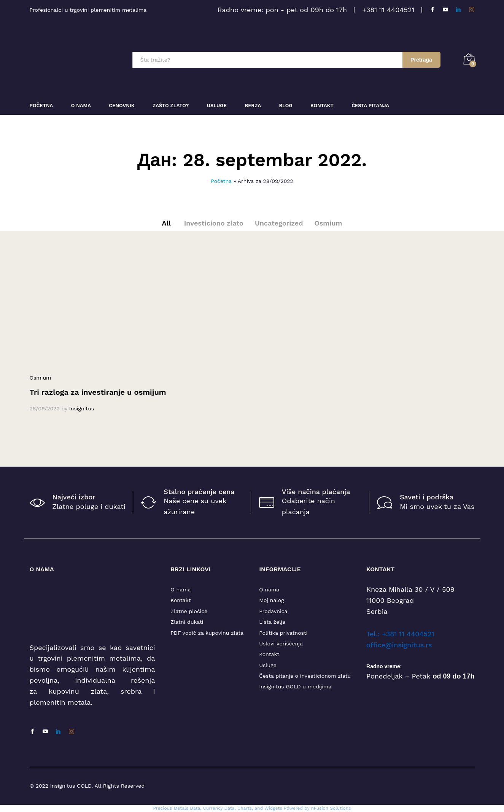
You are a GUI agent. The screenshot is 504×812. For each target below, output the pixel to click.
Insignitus (82, 408)
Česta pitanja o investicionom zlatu (305, 676)
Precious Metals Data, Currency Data (194, 808)
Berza (253, 106)
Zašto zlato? (171, 106)
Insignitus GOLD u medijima (295, 686)
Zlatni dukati (187, 622)
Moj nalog (271, 600)
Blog (286, 106)
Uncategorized (279, 223)
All (166, 223)
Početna (41, 106)
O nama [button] (81, 106)
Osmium (328, 223)
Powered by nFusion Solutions (317, 808)
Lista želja (272, 622)
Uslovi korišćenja (281, 644)
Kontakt (322, 106)
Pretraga (421, 60)
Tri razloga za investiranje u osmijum (98, 392)
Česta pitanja (370, 106)
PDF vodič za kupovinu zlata (207, 633)
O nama (180, 590)
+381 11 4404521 (388, 10)
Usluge (217, 106)
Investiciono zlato (214, 223)
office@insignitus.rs (399, 645)
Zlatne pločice (189, 611)
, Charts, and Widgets (258, 808)
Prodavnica (273, 611)
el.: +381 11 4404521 (402, 634)
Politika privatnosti (283, 633)
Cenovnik (122, 106)
